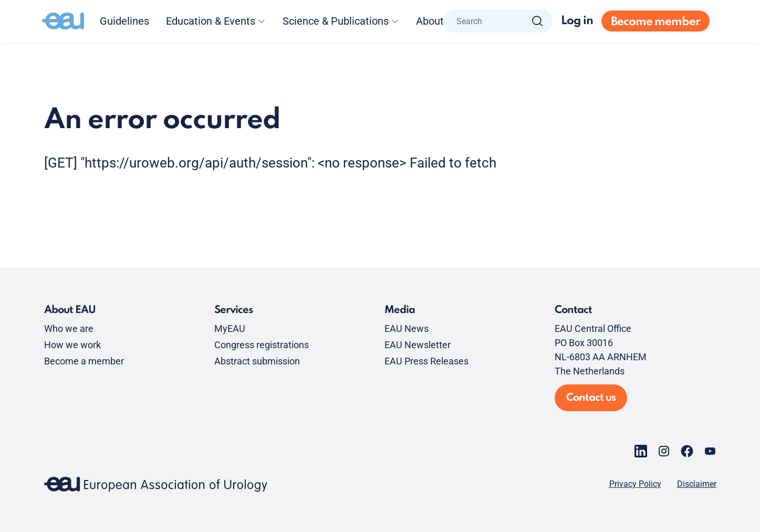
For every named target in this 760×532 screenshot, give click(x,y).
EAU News (407, 328)
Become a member (84, 361)
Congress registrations (262, 345)
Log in (577, 21)
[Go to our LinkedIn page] (641, 451)
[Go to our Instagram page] (664, 451)
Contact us (591, 398)
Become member (655, 22)
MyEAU (230, 328)
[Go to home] (63, 21)
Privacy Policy (635, 484)
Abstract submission (257, 361)
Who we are (69, 328)
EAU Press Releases (426, 361)
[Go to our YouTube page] (710, 451)
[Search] (537, 21)
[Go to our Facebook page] (687, 451)
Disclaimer (697, 484)
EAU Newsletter (418, 345)
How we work (72, 345)
